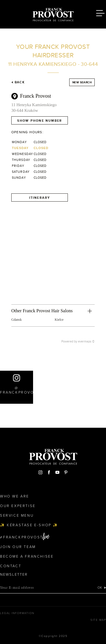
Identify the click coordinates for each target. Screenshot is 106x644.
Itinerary (40, 198)
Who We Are (15, 496)
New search (82, 82)
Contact (11, 566)
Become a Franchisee (27, 556)
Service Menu (17, 516)
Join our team (18, 547)
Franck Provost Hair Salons (53, 14)
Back (18, 82)
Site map (98, 620)
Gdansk (17, 320)
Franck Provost (36, 96)
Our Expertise (18, 506)
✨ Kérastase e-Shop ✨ (29, 525)
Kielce (59, 320)
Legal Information (17, 613)
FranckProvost (23, 537)
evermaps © (86, 341)
